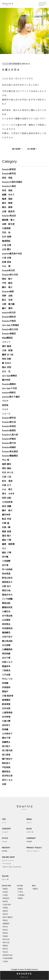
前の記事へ (17, 149)
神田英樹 (6, 654)
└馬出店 (5, 930)
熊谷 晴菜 (7, 203)
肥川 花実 (7, 300)
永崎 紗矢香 (8, 224)
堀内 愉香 (7, 346)
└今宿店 (5, 895)
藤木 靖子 (7, 287)
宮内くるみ (7, 780)
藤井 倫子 (7, 511)
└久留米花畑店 (7, 958)
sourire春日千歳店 (11, 397)
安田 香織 (7, 506)
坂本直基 (6, 574)
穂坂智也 (6, 772)
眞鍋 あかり (8, 195)
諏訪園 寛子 (8, 220)
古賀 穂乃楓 (8, 304)
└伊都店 (5, 908)
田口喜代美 (7, 751)
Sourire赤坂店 (9, 426)
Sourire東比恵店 (10, 452)
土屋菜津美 (7, 713)
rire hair (20, 886)
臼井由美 (6, 709)
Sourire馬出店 (9, 216)
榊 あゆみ (7, 363)
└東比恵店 (6, 898)
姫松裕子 (6, 763)
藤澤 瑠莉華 (8, 544)
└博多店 (5, 920)
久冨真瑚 (6, 228)
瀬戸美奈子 (7, 759)
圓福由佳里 (7, 607)
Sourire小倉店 (9, 186)
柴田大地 (6, 591)
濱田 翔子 (7, 536)
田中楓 (5, 557)
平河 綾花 (7, 283)
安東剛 (5, 683)
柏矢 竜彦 (7, 481)
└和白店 (5, 952)
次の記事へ (32, 149)
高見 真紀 (7, 191)
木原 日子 (7, 485)
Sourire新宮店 (9, 169)
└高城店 (5, 936)
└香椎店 (20, 898)
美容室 (5, 405)
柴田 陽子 (7, 279)
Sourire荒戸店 (9, 443)
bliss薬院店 (7, 338)
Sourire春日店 (8, 64)
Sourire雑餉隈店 (10, 456)
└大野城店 (21, 895)
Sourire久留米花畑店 (12, 182)
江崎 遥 (5, 523)
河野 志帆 (7, 296)
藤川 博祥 (7, 308)
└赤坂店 (5, 892)
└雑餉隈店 (6, 924)
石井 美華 (7, 237)
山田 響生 (7, 250)
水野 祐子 (7, 586)
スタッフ (6, 342)
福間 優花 (7, 464)
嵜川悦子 (6, 746)
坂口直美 (6, 755)
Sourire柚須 (8, 292)
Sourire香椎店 (9, 334)
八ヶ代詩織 (7, 599)
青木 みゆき (8, 494)
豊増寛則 (6, 700)
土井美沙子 (7, 734)
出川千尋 (6, 658)
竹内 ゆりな (8, 473)
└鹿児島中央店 (7, 955)
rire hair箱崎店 (9, 376)
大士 (4, 548)
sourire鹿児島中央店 (12, 254)
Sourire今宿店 (9, 321)
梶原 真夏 (7, 532)
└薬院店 (35, 889)
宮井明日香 (7, 776)
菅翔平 (5, 692)
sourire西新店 (9, 393)
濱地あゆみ (7, 595)
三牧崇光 (6, 671)
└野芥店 (5, 949)
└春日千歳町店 (7, 917)
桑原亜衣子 (7, 582)
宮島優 (5, 730)
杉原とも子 (7, 662)
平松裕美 (6, 767)
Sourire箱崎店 (9, 384)
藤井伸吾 (6, 380)
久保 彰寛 (7, 351)
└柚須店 (5, 911)
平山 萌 (5, 460)
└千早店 (20, 892)
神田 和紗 (7, 359)
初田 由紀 (7, 498)
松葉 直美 (7, 262)
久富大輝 (6, 721)
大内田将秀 (7, 502)
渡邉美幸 (6, 666)
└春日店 (5, 914)
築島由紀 (6, 603)
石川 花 (6, 372)
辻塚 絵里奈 (8, 212)
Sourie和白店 (8, 271)
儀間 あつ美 (8, 355)
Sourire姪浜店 (9, 317)
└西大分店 (6, 942)
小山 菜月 (7, 490)
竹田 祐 (6, 233)
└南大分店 (6, 939)
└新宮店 (5, 933)
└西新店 (5, 946)
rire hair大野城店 (10, 325)
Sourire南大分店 (10, 330)
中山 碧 (6, 266)
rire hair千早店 (9, 388)
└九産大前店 (6, 905)
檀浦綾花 (18, 64)
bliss (34, 886)
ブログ (5, 401)
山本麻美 (6, 620)
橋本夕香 (6, 738)
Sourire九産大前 (10, 435)
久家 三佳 (7, 477)
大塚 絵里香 (8, 696)
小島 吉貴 (7, 245)
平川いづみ (7, 679)
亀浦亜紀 (6, 241)
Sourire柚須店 (9, 431)
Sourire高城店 (9, 447)
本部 (4, 784)
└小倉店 (5, 961)
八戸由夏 (6, 675)
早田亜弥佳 (7, 629)
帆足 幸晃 (7, 519)
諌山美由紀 (7, 641)
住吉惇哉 (6, 717)
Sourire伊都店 (9, 439)
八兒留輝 (6, 561)
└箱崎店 (5, 889)
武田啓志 (6, 624)
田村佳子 (6, 725)
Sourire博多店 (9, 418)
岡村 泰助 (7, 468)
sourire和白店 (9, 313)
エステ (5, 410)
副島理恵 (6, 704)
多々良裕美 (7, 570)
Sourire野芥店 (9, 174)
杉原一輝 (6, 527)
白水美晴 (6, 645)
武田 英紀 (7, 178)
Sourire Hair (7, 886)
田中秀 (5, 565)
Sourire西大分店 (10, 275)
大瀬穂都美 (7, 650)
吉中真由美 (7, 616)
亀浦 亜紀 (7, 199)
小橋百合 (6, 612)
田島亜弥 (6, 687)
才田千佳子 (7, 637)
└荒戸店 (5, 927)
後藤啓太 (6, 742)
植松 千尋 (7, 540)
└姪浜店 (5, 901)
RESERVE (24, 975)
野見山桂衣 (7, 578)
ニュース (6, 414)
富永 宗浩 (7, 367)
